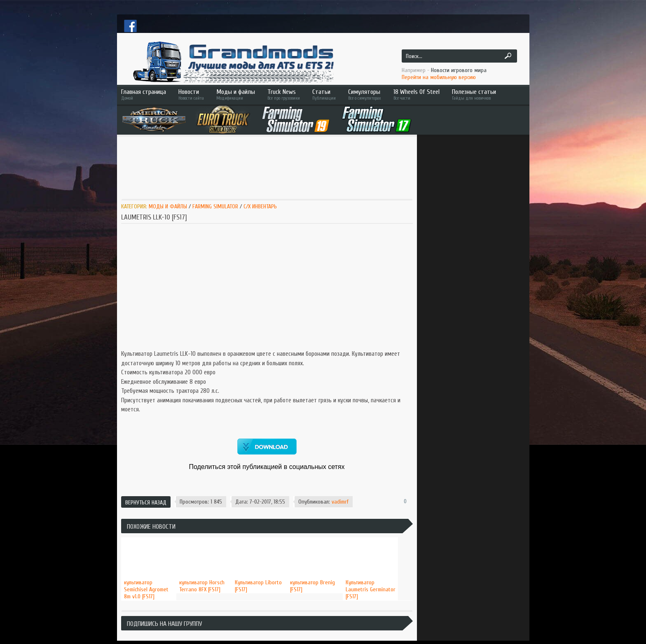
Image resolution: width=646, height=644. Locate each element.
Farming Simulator (215, 206)
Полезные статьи (486, 94)
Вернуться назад (146, 503)
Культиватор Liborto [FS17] (258, 586)
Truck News (284, 94)
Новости (191, 94)
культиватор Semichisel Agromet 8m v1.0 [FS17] (146, 589)
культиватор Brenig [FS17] (312, 586)
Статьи (324, 94)
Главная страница (144, 94)
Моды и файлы (236, 94)
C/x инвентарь (260, 206)
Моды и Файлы (168, 206)
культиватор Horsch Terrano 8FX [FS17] (202, 586)
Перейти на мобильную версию (439, 77)
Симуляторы (365, 94)
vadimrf (340, 502)
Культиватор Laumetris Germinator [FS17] (371, 589)
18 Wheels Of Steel (417, 94)
